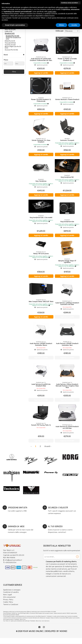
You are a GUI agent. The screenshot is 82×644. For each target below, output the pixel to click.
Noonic (63, 637)
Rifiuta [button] (61, 25)
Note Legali (8, 600)
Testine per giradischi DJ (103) (14, 37)
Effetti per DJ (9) (9, 39)
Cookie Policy (8, 607)
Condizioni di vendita (11, 598)
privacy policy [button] (64, 7)
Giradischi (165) (9, 33)
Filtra (14, 68)
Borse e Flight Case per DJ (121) (14, 44)
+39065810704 (11, 568)
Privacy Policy (8, 605)
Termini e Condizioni (11, 610)
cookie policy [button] (52, 12)
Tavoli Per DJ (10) (10, 43)
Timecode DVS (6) (10, 41)
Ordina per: (60, 31)
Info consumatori (9, 603)
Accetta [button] (74, 25)
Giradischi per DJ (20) (12, 35)
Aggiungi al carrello (41, 73)
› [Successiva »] (51, 452)
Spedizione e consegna (12, 595)
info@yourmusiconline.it (14, 565)
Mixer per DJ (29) (10, 29)
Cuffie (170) (8, 31)
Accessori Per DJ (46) (11, 46)
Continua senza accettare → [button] (70, 3)
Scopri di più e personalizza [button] (15, 25)
